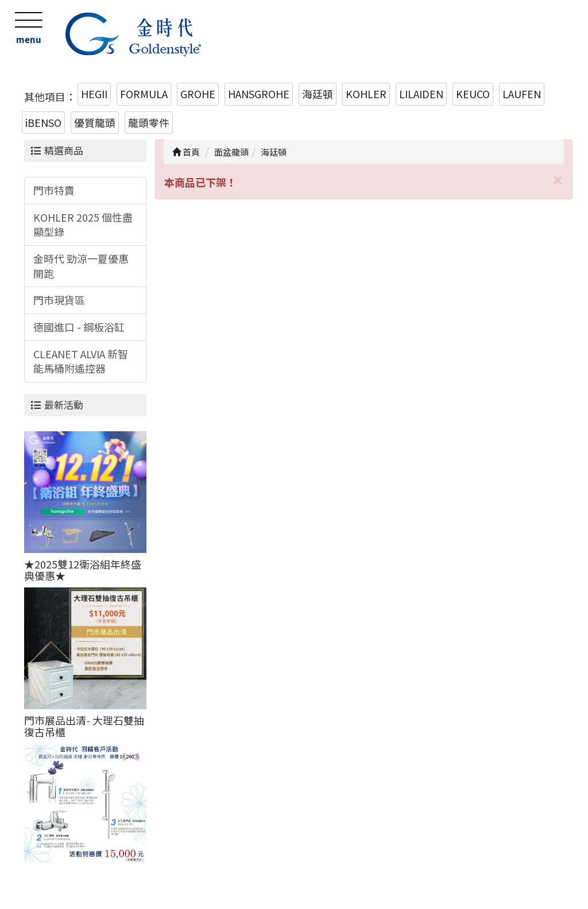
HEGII (94, 94)
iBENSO (43, 122)
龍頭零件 (149, 122)
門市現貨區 (59, 300)
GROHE (198, 94)
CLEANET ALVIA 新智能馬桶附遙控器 (81, 361)
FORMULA (144, 94)
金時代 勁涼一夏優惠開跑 (81, 266)
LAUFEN (522, 94)
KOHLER (366, 94)
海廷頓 (318, 94)
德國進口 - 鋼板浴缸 (79, 327)
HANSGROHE (259, 94)
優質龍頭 (95, 122)
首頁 (186, 152)
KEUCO (473, 94)
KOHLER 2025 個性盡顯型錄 (83, 225)
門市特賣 (54, 190)
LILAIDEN (421, 94)
